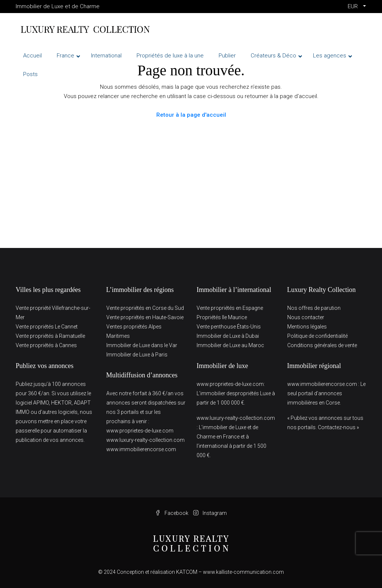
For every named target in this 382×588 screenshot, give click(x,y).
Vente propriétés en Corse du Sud (145, 308)
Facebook (172, 513)
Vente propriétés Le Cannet (47, 327)
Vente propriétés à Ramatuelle (50, 336)
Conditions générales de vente (322, 345)
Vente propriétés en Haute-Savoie (145, 317)
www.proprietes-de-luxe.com (140, 431)
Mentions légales (307, 327)
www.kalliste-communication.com (243, 572)
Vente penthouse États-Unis (229, 327)
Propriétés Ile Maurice (222, 317)
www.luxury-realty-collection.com (145, 440)
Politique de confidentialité (317, 336)
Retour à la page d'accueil (191, 115)
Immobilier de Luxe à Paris (137, 355)
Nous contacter (306, 317)
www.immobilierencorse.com (141, 449)
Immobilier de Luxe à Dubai (228, 336)
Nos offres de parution (314, 308)
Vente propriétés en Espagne (230, 308)
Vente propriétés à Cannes (46, 345)
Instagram (210, 513)
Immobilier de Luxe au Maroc (230, 345)
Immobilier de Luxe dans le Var (142, 345)
